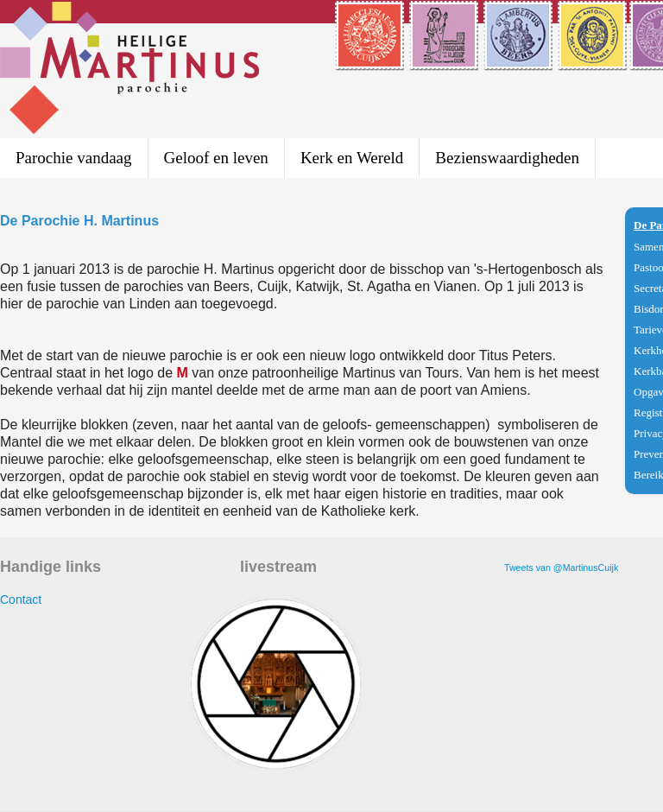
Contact (21, 599)
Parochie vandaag (74, 158)
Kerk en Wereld (352, 158)
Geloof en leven (216, 158)
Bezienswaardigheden (507, 158)
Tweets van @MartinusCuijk (561, 568)
